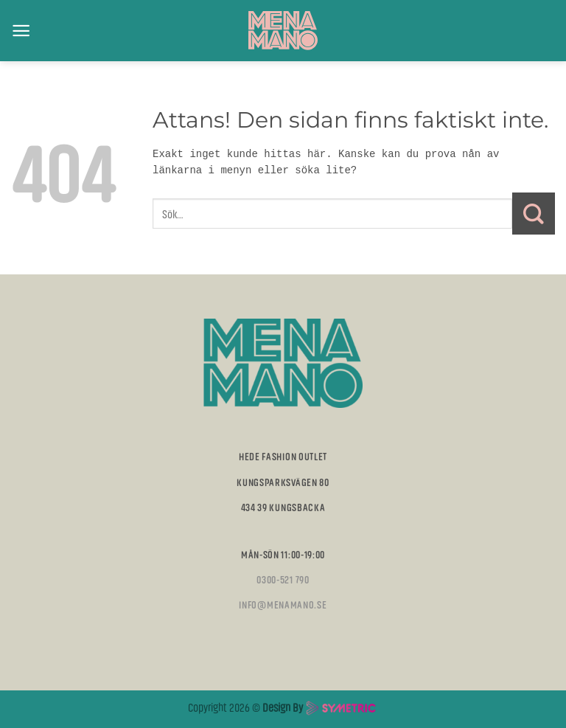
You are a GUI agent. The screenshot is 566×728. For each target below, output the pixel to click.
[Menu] (21, 31)
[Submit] (534, 214)
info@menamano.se (283, 604)
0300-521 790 (283, 579)
